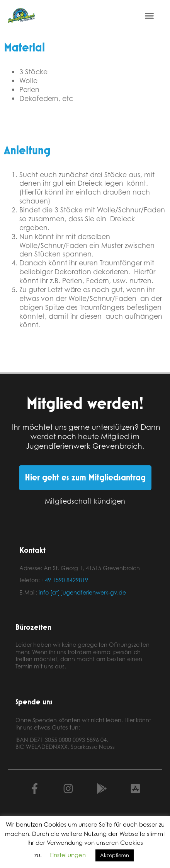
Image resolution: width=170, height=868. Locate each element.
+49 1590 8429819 (65, 580)
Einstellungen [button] (68, 855)
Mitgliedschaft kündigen (85, 501)
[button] (150, 15)
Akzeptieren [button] (115, 855)
